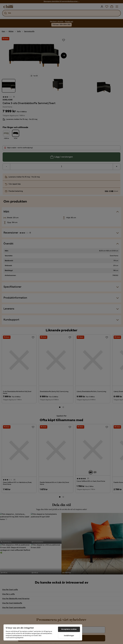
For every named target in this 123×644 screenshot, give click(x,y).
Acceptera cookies (69, 629)
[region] (43, 632)
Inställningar (69, 636)
